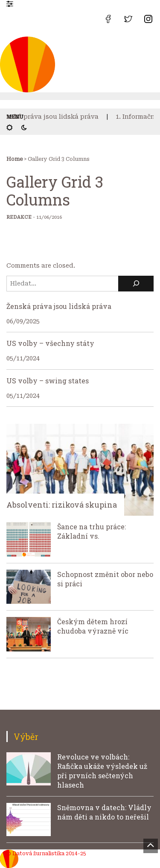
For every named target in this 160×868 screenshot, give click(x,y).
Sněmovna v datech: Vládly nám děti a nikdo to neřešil (104, 812)
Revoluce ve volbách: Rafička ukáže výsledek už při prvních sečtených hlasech (102, 771)
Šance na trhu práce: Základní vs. (92, 531)
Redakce (19, 217)
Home (15, 159)
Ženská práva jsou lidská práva (51, 117)
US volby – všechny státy (50, 343)
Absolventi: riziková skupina (62, 505)
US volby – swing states (48, 381)
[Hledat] (136, 284)
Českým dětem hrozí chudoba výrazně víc (93, 626)
